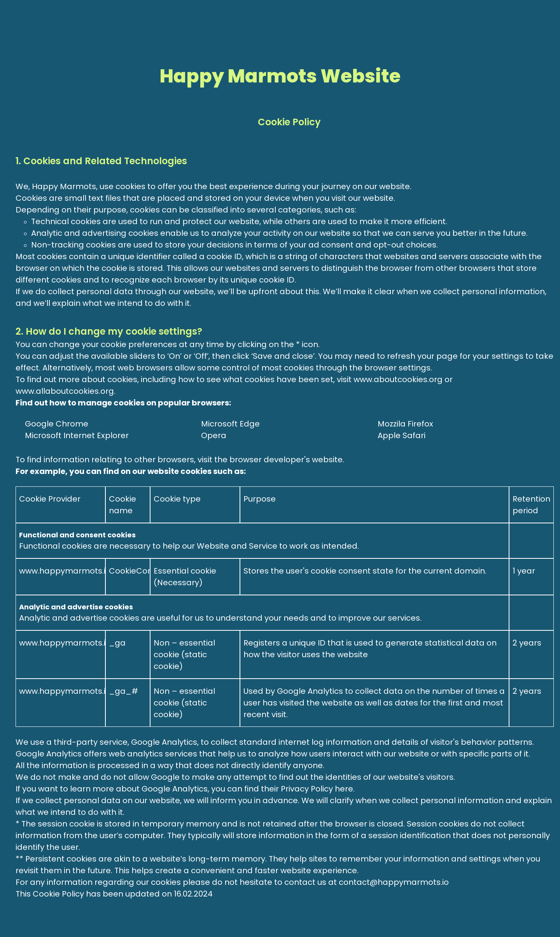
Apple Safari (402, 435)
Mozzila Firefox (405, 424)
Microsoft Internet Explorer (77, 435)
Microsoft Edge (230, 424)
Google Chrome (57, 424)
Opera (214, 435)
